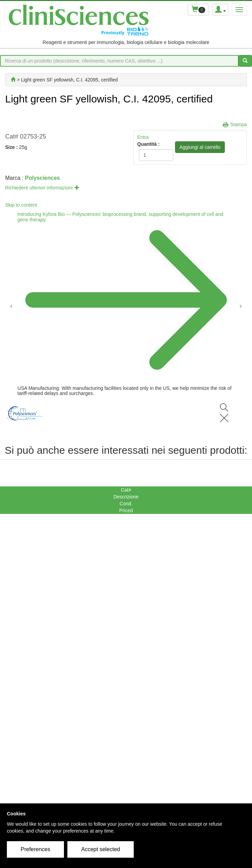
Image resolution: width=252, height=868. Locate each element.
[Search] (224, 414)
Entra (143, 137)
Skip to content (21, 205)
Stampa (239, 124)
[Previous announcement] (11, 306)
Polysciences (42, 178)
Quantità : (148, 144)
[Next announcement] (241, 306)
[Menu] (8, 414)
